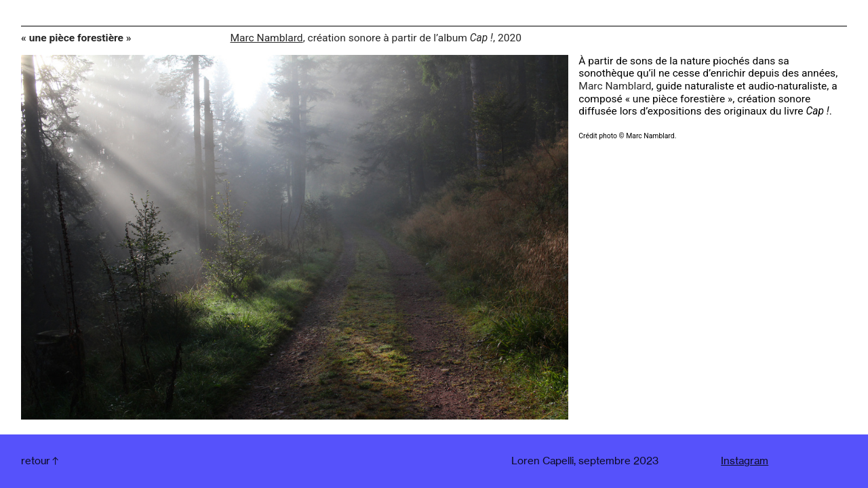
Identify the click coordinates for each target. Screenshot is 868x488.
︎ (41, 461)
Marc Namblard (266, 38)
